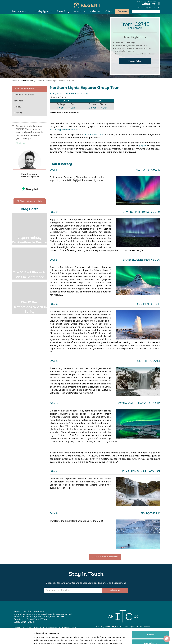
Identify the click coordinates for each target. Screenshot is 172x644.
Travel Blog (63, 11)
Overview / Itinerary (24, 89)
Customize (151, 628)
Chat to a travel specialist (30, 201)
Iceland (39, 81)
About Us (80, 11)
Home (15, 81)
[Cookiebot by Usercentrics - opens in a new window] (17, 639)
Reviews (18, 113)
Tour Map (19, 101)
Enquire (122, 11)
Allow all (151, 620)
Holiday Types (43, 11)
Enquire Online (135, 61)
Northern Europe (26, 81)
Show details (40, 639)
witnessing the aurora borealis (65, 130)
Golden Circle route (94, 135)
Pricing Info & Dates (24, 95)
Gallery (18, 107)
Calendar (95, 11)
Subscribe (115, 590)
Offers (109, 11)
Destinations (20, 11)
